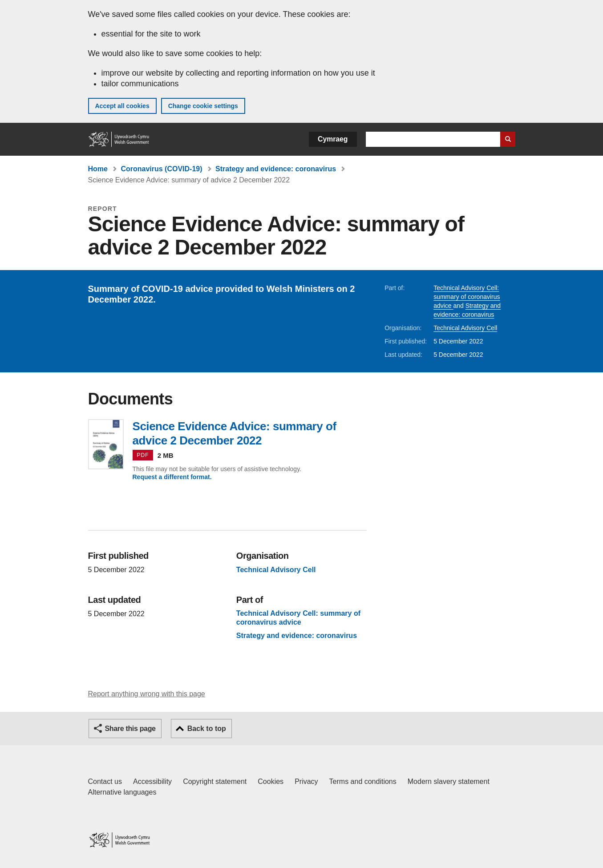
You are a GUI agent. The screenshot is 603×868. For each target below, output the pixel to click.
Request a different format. (172, 477)
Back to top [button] (207, 729)
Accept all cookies (122, 106)
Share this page (130, 729)
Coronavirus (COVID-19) (161, 169)
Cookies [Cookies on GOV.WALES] (271, 781)
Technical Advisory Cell (465, 328)
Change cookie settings (203, 106)
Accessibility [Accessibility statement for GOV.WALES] (152, 781)
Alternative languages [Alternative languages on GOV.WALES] (122, 792)
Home (98, 169)
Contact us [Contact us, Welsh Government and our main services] (105, 781)
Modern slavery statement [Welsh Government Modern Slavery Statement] (449, 781)
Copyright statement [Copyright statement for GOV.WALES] (215, 781)
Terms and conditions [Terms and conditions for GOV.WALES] (363, 781)
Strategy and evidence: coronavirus (276, 169)
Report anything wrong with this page (147, 694)
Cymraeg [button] (333, 139)
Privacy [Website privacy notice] (306, 781)
